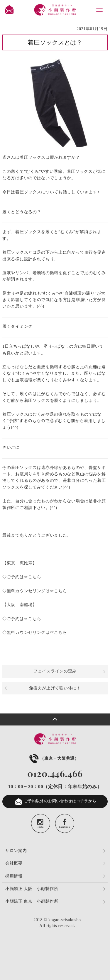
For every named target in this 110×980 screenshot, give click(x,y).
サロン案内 (16, 851)
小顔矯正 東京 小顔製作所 (32, 901)
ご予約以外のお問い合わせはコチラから (55, 801)
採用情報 (14, 876)
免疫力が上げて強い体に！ (55, 688)
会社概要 (14, 863)
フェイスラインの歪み (55, 671)
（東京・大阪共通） (53, 758)
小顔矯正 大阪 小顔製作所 (32, 889)
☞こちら (33, 577)
